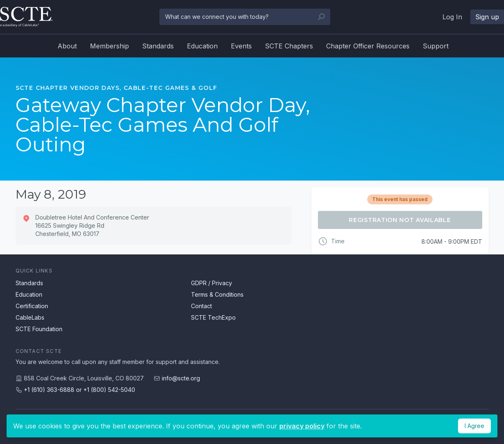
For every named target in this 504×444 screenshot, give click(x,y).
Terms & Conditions (217, 294)
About (67, 46)
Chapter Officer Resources (368, 46)
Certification (32, 306)
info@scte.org (181, 378)
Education (202, 46)
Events (241, 46)
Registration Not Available (400, 220)
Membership (109, 46)
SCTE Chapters (289, 46)
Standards (158, 46)
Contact (201, 306)
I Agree (474, 426)
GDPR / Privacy (212, 283)
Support (436, 46)
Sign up (487, 17)
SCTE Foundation (39, 329)
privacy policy (302, 426)
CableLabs (30, 317)
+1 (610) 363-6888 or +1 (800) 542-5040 (79, 390)
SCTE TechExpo (213, 317)
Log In (452, 17)
